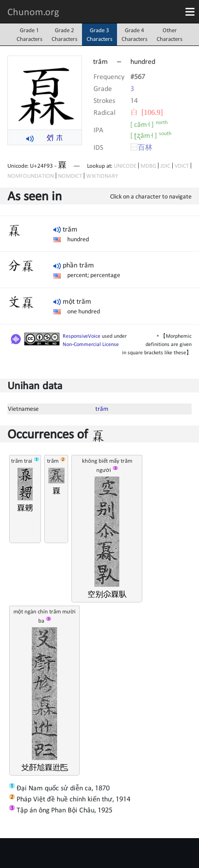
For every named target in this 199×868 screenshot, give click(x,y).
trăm (102, 408)
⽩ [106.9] (147, 112)
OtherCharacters (170, 34)
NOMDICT (70, 176)
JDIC (165, 166)
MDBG (148, 166)
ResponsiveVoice (82, 336)
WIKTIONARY (102, 176)
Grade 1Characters (29, 34)
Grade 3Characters (99, 34)
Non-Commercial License (91, 344)
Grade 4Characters (135, 34)
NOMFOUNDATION (31, 176)
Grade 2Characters (64, 34)
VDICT (182, 166)
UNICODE (125, 166)
